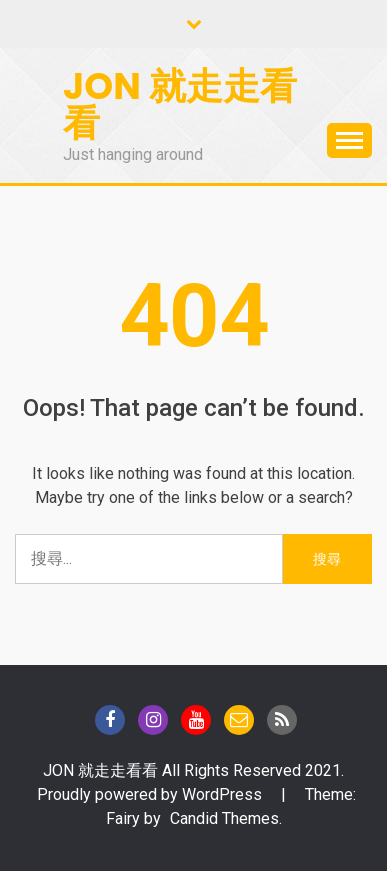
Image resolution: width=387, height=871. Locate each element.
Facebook (110, 720)
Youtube (196, 720)
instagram (153, 720)
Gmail (239, 720)
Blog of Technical (282, 720)
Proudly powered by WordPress (151, 794)
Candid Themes (224, 818)
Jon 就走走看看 (180, 104)
